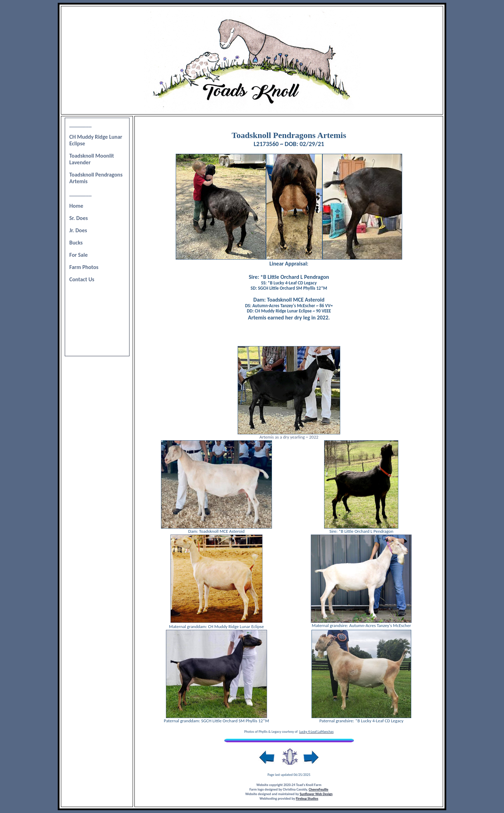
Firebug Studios (307, 798)
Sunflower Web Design (316, 794)
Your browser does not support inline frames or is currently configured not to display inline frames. (97, 237)
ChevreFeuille (318, 789)
